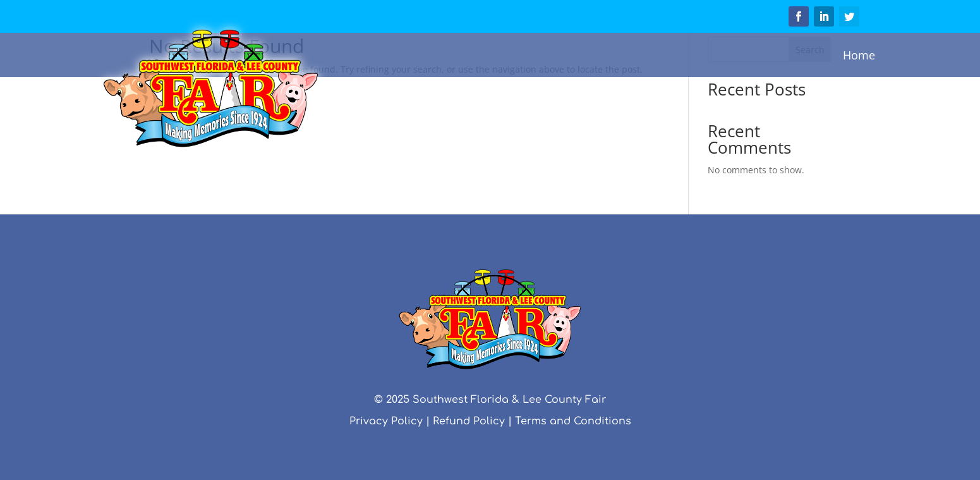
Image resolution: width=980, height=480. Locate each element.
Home (859, 55)
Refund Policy (469, 421)
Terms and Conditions (573, 421)
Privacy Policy (386, 421)
